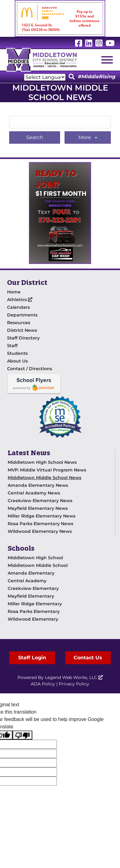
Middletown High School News (42, 462)
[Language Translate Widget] (45, 77)
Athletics (20, 300)
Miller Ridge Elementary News (42, 516)
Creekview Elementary (33, 588)
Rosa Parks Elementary (34, 611)
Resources (19, 323)
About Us (17, 361)
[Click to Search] (72, 77)
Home (14, 292)
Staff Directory (23, 338)
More (85, 137)
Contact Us (88, 658)
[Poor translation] (22, 735)
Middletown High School (35, 558)
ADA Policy (43, 684)
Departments (22, 315)
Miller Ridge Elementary (35, 604)
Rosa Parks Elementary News (40, 524)
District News (22, 330)
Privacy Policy (74, 684)
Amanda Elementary (31, 573)
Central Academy (27, 581)
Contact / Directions (30, 369)
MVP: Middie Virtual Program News (47, 470)
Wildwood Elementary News (40, 531)
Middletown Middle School (38, 565)
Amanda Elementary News (38, 485)
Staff (12, 346)
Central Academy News (34, 493)
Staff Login (32, 658)
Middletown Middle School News (44, 478)
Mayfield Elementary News (38, 508)
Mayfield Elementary (31, 596)
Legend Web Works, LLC (74, 677)
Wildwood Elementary (33, 619)
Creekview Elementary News (40, 501)
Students (17, 353)
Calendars (18, 307)
